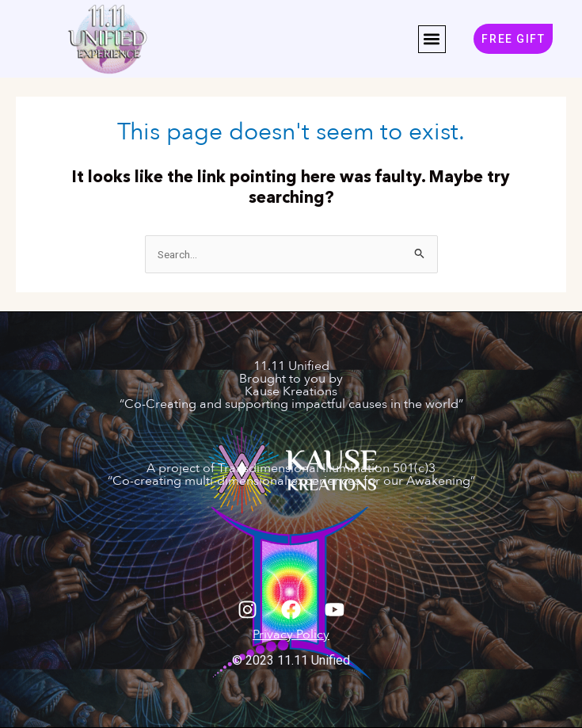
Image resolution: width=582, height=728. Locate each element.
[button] (432, 39)
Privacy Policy (291, 635)
